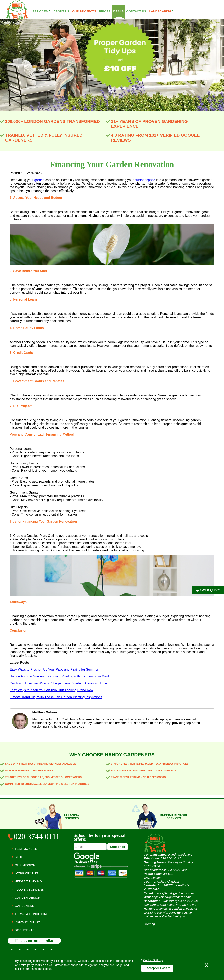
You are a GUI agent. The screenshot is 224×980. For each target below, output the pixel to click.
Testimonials (26, 849)
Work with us (26, 873)
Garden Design (28, 898)
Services (41, 11)
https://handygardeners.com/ (171, 897)
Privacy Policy (27, 922)
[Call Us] (34, 837)
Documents (25, 930)
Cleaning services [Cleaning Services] (72, 817)
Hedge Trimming (28, 881)
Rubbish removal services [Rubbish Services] (174, 817)
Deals (118, 11)
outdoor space (145, 180)
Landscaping (162, 11)
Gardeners (25, 906)
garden (39, 180)
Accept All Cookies (157, 968)
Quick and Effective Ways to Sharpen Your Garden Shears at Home (58, 683)
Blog (19, 857)
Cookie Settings (153, 960)
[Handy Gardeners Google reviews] (86, 862)
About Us (61, 11)
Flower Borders (29, 889)
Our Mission (25, 865)
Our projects (84, 11)
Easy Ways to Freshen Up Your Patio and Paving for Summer (54, 669)
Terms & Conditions (32, 914)
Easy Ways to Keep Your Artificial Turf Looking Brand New (52, 690)
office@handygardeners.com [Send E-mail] (174, 893)
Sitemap (149, 924)
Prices (105, 11)
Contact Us (136, 11)
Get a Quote (207, 590)
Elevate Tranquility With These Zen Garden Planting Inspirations (56, 697)
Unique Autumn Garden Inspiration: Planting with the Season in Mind (59, 676)
